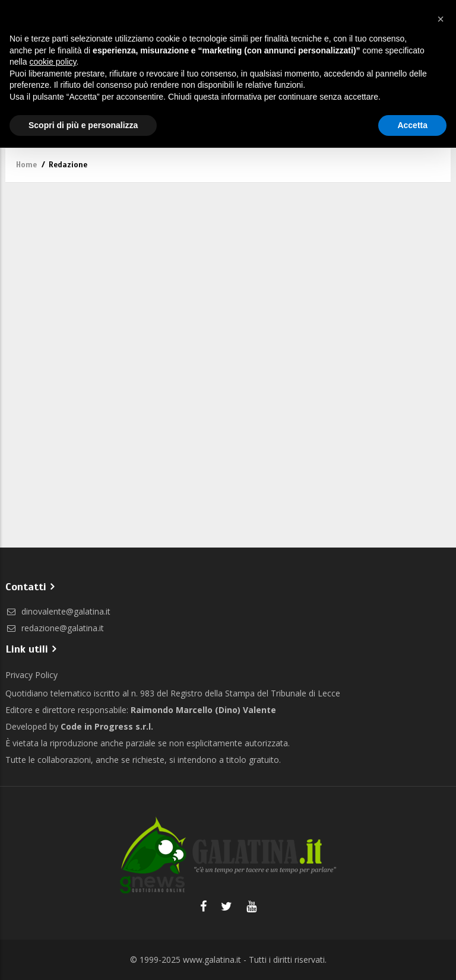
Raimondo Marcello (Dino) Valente (203, 710)
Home (26, 165)
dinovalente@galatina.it (58, 611)
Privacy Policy (31, 675)
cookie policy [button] (53, 62)
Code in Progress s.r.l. (107, 726)
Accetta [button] (412, 125)
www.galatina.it (212, 960)
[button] (441, 19)
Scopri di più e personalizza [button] (83, 125)
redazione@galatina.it (55, 628)
